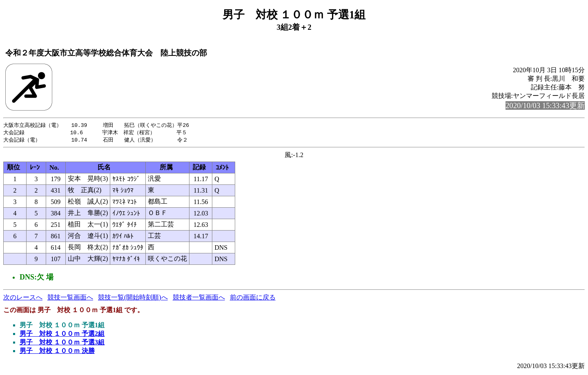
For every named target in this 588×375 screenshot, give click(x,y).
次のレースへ (23, 298)
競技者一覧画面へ (199, 298)
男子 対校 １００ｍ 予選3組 (62, 343)
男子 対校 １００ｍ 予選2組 (62, 335)
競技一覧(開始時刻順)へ (133, 298)
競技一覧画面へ (70, 298)
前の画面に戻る (253, 298)
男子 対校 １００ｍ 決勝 (57, 352)
